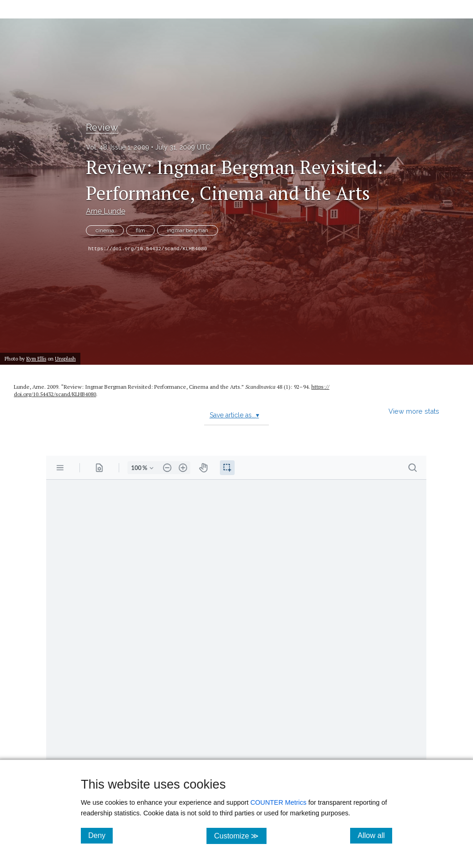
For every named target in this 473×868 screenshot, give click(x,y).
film (140, 230)
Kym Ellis (36, 359)
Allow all (375, 835)
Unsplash (65, 359)
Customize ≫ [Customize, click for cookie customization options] (240, 835)
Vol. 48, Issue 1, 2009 (118, 147)
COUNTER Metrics (279, 802)
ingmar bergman (188, 230)
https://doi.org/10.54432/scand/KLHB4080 (148, 249)
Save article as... (234, 415)
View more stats (414, 411)
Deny (100, 835)
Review (102, 127)
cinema (105, 230)
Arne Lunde (106, 211)
